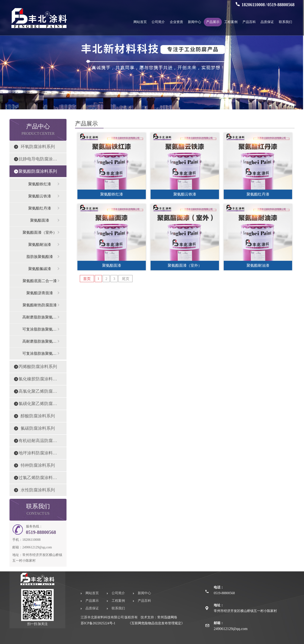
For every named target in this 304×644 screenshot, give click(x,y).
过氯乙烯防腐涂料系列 (38, 478)
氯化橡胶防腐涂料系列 (38, 379)
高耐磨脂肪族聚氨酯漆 (40, 317)
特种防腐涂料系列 (38, 465)
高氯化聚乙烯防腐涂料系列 (38, 391)
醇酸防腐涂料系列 (38, 416)
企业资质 (176, 22)
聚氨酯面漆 (40, 220)
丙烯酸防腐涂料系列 (38, 367)
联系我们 (285, 22)
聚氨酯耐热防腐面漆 (40, 305)
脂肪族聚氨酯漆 (40, 257)
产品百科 (249, 22)
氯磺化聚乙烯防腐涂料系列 (38, 404)
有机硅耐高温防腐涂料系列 (38, 441)
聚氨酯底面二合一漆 (40, 281)
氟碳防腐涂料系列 (38, 428)
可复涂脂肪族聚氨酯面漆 (40, 329)
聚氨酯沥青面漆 (40, 293)
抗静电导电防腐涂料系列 (38, 159)
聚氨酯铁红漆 (40, 184)
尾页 (126, 279)
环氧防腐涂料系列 (38, 147)
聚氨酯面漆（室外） (40, 232)
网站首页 (140, 22)
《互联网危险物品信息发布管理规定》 (156, 623)
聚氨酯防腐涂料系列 (38, 171)
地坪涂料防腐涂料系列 (38, 453)
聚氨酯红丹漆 (40, 208)
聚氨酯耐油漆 (40, 245)
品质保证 (267, 22)
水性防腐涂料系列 (38, 490)
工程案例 (231, 22)
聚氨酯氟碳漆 (40, 269)
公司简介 (158, 22)
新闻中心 (195, 22)
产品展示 (213, 22)
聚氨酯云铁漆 (40, 196)
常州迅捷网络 (167, 617)
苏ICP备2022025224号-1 (98, 623)
